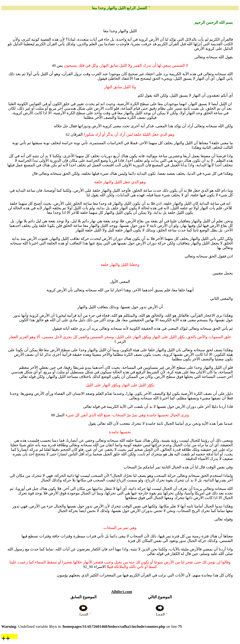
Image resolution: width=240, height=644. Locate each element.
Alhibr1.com (122, 592)
